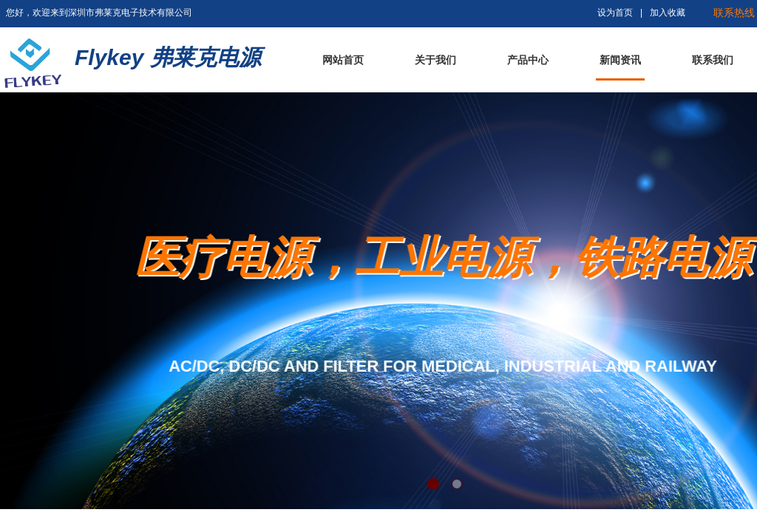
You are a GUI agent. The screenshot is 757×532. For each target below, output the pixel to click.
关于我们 (435, 60)
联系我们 (713, 60)
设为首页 (615, 13)
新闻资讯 (620, 60)
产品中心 (528, 60)
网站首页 (343, 60)
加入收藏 (668, 13)
